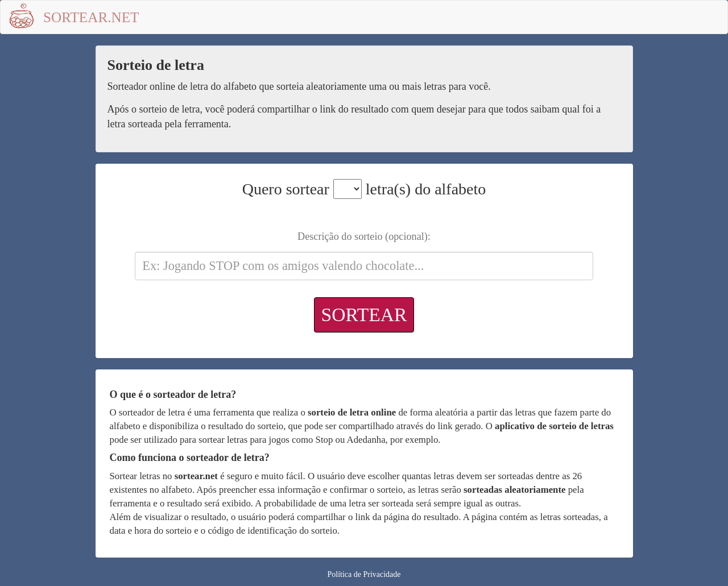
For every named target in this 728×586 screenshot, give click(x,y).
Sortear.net (91, 17)
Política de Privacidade (364, 574)
